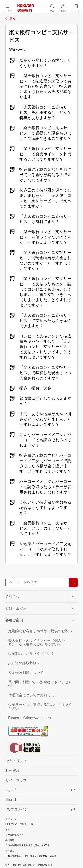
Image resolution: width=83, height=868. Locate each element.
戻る (12, 18)
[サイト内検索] (41, 582)
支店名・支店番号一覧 (22, 824)
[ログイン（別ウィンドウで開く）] (76, 8)
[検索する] (73, 582)
